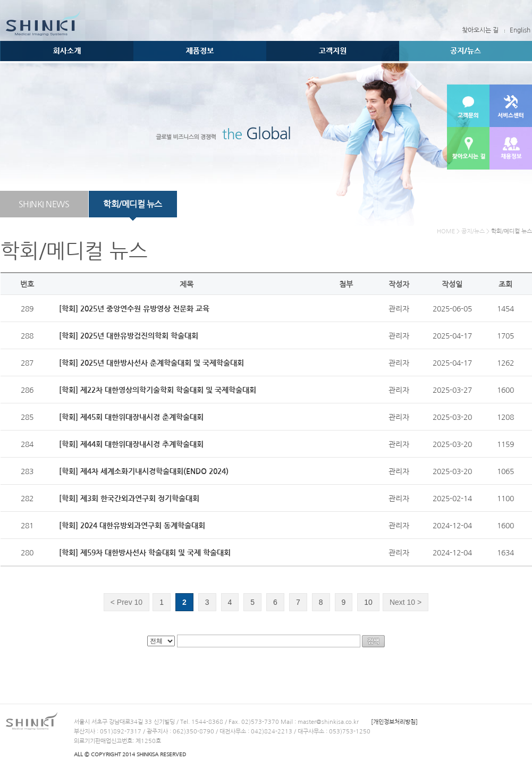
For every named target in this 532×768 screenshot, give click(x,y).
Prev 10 (126, 602)
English (520, 30)
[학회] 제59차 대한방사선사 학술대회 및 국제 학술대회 (145, 553)
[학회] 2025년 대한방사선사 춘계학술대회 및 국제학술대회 (151, 363)
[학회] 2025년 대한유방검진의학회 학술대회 (129, 336)
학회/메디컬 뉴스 (133, 204)
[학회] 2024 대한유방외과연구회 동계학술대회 (132, 526)
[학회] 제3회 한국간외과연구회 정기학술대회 (129, 499)
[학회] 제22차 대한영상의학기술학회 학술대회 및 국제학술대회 (158, 390)
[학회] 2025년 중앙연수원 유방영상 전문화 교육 (134, 309)
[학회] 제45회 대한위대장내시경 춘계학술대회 (131, 417)
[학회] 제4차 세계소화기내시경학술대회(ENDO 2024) (144, 471)
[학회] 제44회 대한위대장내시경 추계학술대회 (131, 444)
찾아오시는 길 (480, 30)
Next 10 (406, 602)
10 (368, 602)
